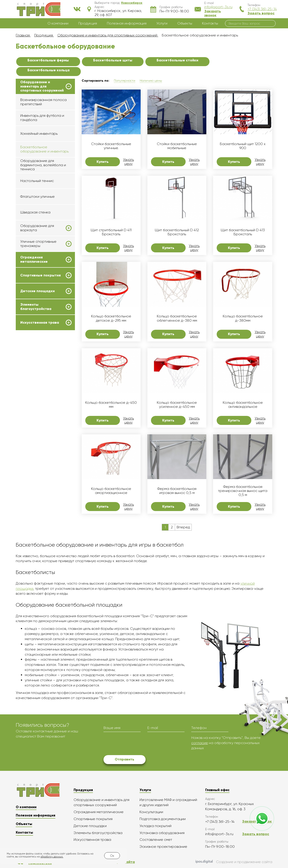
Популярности (125, 81)
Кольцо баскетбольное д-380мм (243, 318)
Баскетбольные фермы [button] (48, 60)
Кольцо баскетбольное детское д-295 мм (111, 318)
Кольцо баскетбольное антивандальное (243, 405)
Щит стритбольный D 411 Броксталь (111, 232)
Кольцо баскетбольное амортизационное (111, 491)
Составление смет (156, 840)
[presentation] (138, 744)
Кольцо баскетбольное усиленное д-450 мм (177, 405)
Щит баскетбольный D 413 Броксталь (243, 232)
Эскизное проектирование (163, 847)
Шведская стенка (35, 212)
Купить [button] (103, 162)
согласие (200, 743)
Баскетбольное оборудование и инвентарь (44, 149)
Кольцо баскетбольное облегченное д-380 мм (177, 318)
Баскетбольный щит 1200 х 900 (243, 146)
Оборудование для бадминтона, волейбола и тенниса (43, 165)
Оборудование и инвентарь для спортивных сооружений (42, 86)
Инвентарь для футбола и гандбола (42, 118)
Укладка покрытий (155, 826)
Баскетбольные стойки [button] (177, 60)
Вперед (183, 527)
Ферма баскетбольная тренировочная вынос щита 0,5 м (243, 491)
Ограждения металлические (34, 259)
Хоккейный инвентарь (39, 133)
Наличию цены (151, 81)
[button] (132, 3)
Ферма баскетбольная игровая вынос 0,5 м (177, 491)
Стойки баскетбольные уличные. (111, 146)
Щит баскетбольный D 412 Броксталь (177, 232)
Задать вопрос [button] (261, 13)
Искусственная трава (40, 323)
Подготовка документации (163, 819)
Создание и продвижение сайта (234, 862)
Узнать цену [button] (128, 162)
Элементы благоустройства (36, 307)
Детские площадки (37, 291)
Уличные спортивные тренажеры (38, 244)
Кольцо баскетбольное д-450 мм (111, 405)
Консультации (151, 812)
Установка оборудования (162, 833)
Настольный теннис (37, 181)
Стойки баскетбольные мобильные (177, 146)
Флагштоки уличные (37, 196)
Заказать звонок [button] (213, 13)
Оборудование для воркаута (37, 228)
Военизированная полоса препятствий (43, 102)
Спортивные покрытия (40, 275)
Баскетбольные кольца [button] (48, 70)
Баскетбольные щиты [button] (113, 60)
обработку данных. (52, 857)
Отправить (125, 759)
